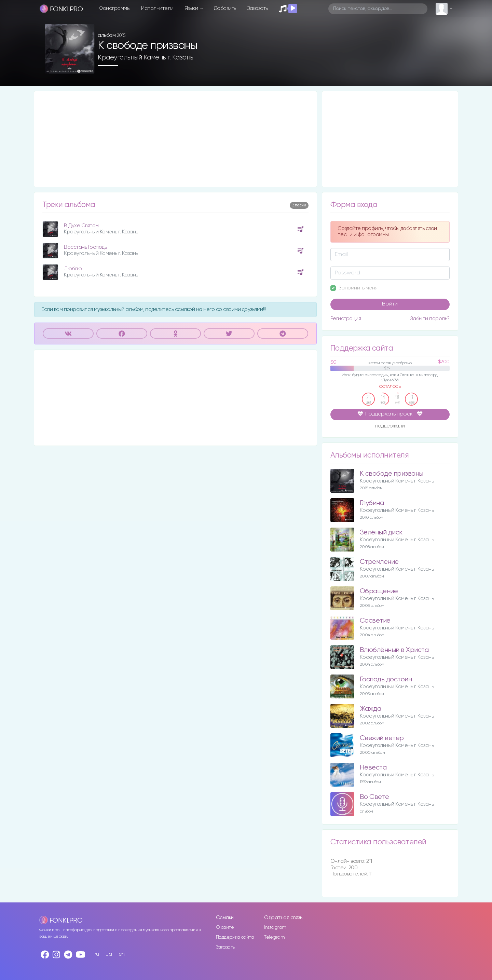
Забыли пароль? (430, 319)
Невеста (373, 768)
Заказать (257, 8)
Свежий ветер (382, 738)
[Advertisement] (175, 139)
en (122, 954)
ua (109, 954)
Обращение (379, 591)
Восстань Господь (85, 247)
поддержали (390, 426)
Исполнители (157, 8)
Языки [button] (192, 8)
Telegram (274, 937)
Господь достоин (386, 679)
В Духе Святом (81, 226)
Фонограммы (115, 8)
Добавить (225, 8)
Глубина (372, 503)
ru (97, 954)
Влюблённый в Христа (394, 650)
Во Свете (374, 797)
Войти (390, 304)
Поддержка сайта (235, 937)
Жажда (371, 709)
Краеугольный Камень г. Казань (146, 57)
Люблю (73, 269)
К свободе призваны (392, 474)
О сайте (225, 927)
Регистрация (346, 319)
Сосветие (375, 621)
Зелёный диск (381, 533)
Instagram (275, 927)
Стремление (379, 562)
